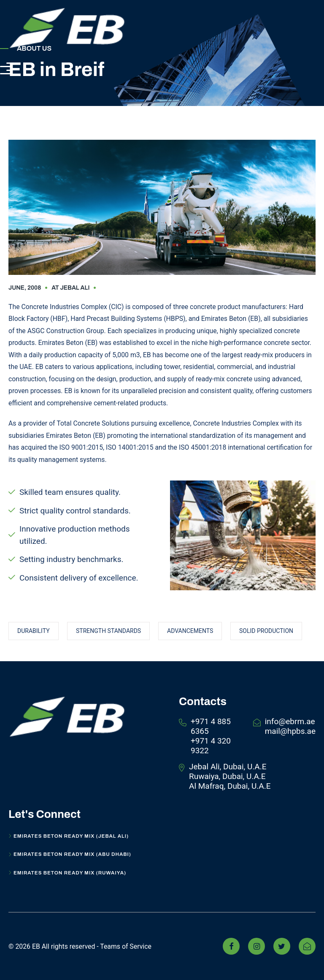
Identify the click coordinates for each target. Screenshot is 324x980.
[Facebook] (231, 946)
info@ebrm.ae (290, 721)
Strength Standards (108, 631)
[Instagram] (256, 946)
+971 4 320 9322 (211, 746)
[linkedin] (307, 946)
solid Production (266, 631)
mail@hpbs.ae (290, 731)
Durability (34, 631)
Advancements (190, 631)
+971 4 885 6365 (211, 726)
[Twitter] (282, 946)
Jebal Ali (75, 288)
